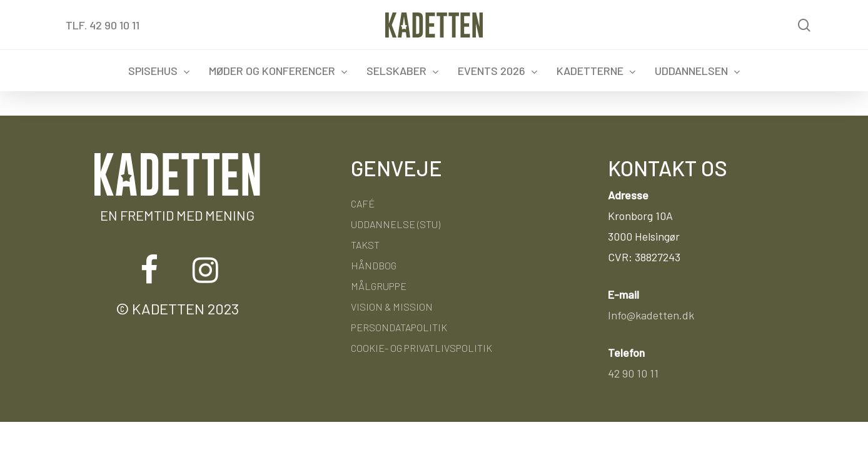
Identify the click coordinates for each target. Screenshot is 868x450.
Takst (365, 245)
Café (363, 203)
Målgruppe (379, 286)
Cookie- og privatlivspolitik (421, 348)
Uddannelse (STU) (396, 224)
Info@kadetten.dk (651, 315)
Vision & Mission (392, 307)
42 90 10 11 (633, 373)
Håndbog (374, 265)
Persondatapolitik (399, 327)
